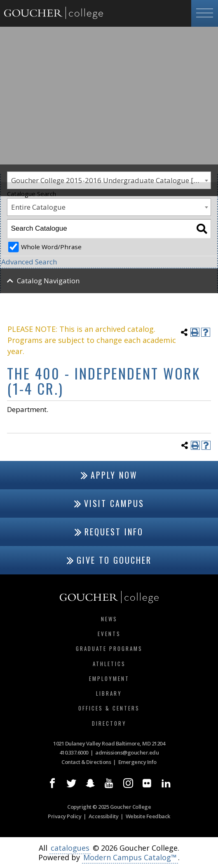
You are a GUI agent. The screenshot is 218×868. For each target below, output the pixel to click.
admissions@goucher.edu (127, 752)
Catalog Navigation (48, 281)
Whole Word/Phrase (51, 247)
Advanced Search (29, 262)
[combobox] (109, 207)
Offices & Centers (109, 708)
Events (109, 634)
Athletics (109, 664)
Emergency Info (137, 762)
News (109, 619)
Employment (109, 678)
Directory (109, 723)
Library (109, 693)
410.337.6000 (74, 752)
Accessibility (104, 816)
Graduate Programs (109, 648)
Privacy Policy (64, 816)
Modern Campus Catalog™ (130, 857)
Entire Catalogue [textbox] (38, 207)
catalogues (70, 848)
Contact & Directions (86, 762)
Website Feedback (148, 816)
